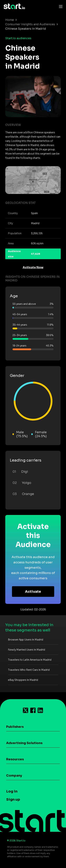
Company (14, 776)
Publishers (15, 727)
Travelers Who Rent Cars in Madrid (29, 670)
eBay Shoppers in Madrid (23, 680)
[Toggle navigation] (60, 6)
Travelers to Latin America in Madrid (30, 660)
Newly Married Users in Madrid (26, 650)
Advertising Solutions (24, 743)
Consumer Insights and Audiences (30, 24)
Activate (33, 592)
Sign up (13, 799)
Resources (15, 759)
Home (10, 20)
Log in (12, 791)
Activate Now (33, 267)
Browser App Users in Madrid (26, 640)
